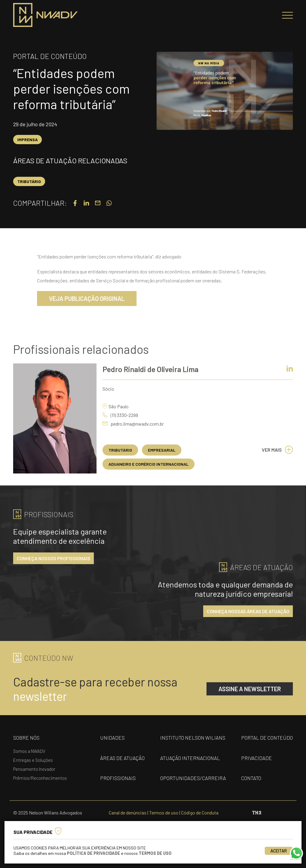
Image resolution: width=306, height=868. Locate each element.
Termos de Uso (155, 853)
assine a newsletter (250, 689)
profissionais (118, 778)
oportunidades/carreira (193, 778)
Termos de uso (164, 813)
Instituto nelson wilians (193, 738)
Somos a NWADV (29, 751)
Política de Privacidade (94, 853)
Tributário (29, 181)
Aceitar (279, 851)
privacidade (257, 758)
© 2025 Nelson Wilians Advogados (48, 813)
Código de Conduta (200, 813)
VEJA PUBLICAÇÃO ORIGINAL (87, 299)
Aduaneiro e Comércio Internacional (149, 464)
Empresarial (162, 450)
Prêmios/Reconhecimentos (40, 778)
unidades (112, 738)
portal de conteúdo (267, 738)
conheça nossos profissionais (53, 558)
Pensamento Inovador (34, 769)
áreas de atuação (122, 758)
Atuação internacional (190, 758)
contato (251, 778)
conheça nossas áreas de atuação (248, 611)
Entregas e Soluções (33, 760)
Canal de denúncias (128, 813)
